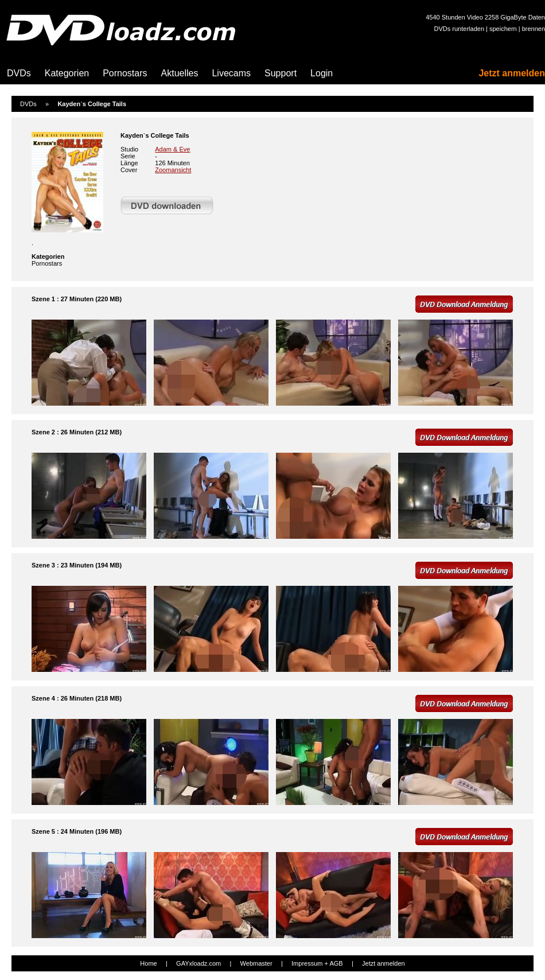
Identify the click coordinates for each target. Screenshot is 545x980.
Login (322, 73)
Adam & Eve (172, 149)
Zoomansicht (173, 170)
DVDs (19, 73)
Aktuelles (180, 73)
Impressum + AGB (317, 963)
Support (281, 73)
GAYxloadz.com (198, 963)
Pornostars (125, 73)
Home (148, 963)
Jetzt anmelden (512, 73)
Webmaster (256, 963)
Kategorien (67, 73)
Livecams (231, 73)
